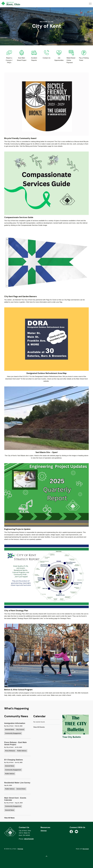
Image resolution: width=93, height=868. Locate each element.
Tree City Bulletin (72, 737)
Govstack (86, 849)
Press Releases (10, 751)
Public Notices (22, 751)
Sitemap (44, 831)
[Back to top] (46, 856)
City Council (20, 729)
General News (10, 729)
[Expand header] (90, 4)
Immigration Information (15, 723)
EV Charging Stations (14, 760)
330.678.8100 (29, 839)
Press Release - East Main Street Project (15, 743)
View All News (9, 818)
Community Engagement (13, 733)
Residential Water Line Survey (17, 783)
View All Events (39, 727)
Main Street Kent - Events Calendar (15, 799)
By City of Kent (9, 726)
